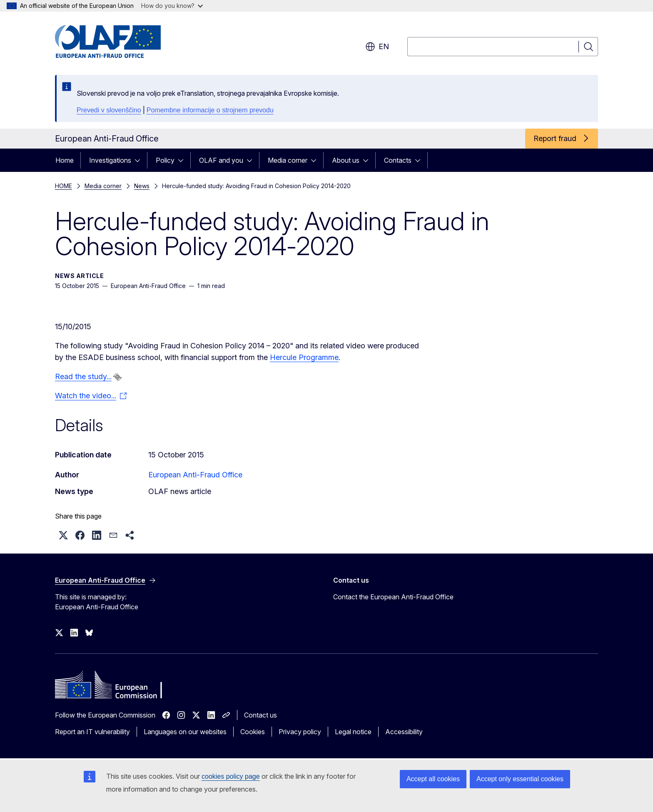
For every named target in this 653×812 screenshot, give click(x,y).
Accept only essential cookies (520, 779)
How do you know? (172, 6)
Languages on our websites (185, 732)
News (142, 186)
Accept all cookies (433, 779)
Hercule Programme (304, 357)
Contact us (260, 715)
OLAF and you (221, 160)
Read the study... (83, 376)
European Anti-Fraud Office (195, 475)
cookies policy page (231, 776)
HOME (64, 186)
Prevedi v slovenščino (109, 110)
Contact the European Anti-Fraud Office (393, 597)
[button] (63, 535)
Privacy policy (300, 732)
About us (346, 160)
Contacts (398, 160)
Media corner (288, 160)
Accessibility (404, 732)
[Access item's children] (140, 160)
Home (65, 160)
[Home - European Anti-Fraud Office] (122, 42)
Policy (165, 160)
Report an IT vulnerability (92, 732)
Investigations (110, 160)
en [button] (377, 47)
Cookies (253, 732)
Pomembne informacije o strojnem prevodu (210, 110)
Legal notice (353, 732)
